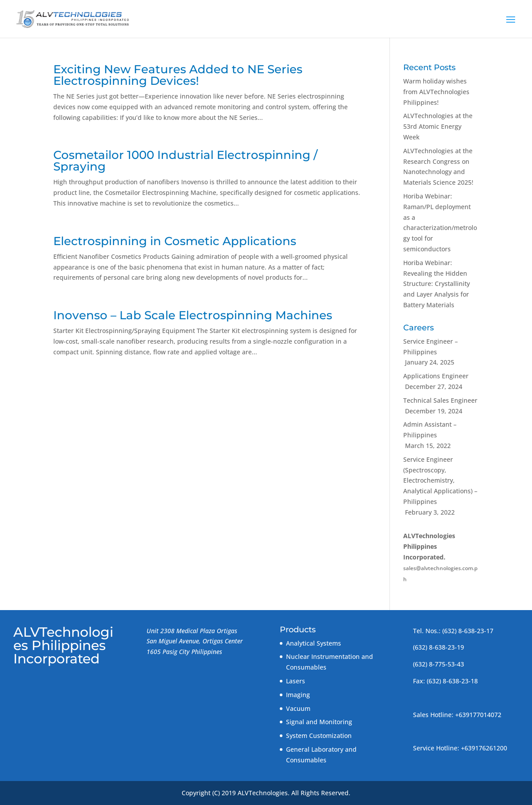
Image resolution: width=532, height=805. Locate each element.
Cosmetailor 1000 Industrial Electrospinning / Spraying (185, 161)
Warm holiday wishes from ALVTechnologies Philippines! (436, 92)
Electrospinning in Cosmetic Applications (175, 241)
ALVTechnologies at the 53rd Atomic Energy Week (438, 126)
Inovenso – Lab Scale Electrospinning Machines (193, 315)
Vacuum (298, 708)
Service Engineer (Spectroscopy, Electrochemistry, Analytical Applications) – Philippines (440, 480)
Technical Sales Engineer (440, 400)
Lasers (296, 681)
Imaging (298, 695)
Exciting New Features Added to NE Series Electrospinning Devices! (178, 75)
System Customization (319, 736)
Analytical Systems (314, 643)
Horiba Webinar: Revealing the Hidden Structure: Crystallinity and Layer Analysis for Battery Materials (437, 284)
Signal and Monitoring (319, 722)
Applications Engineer (436, 376)
